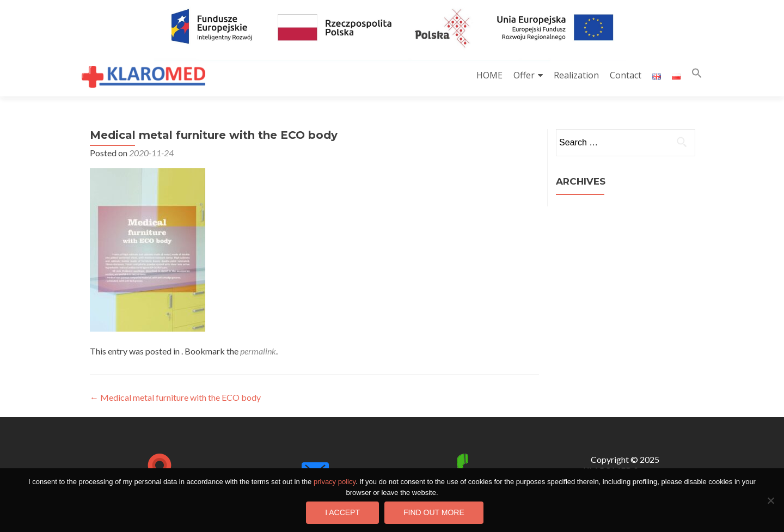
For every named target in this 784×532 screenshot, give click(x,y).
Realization (576, 75)
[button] (697, 75)
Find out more (434, 512)
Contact (626, 75)
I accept (342, 512)
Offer (524, 75)
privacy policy (335, 482)
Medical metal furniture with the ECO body (175, 397)
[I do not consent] (770, 500)
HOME (489, 75)
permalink (258, 351)
